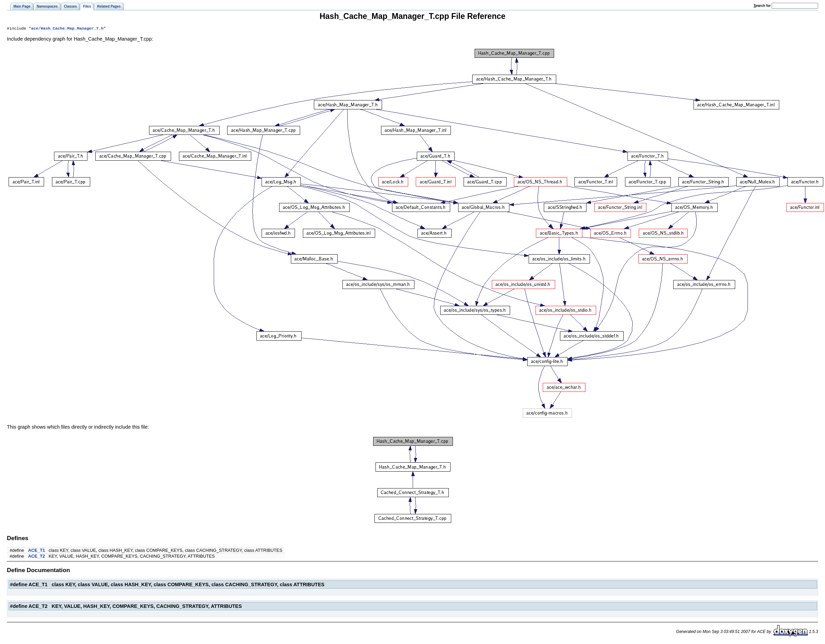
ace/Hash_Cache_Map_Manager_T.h (67, 29)
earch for (762, 6)
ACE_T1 (37, 551)
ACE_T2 (37, 557)
